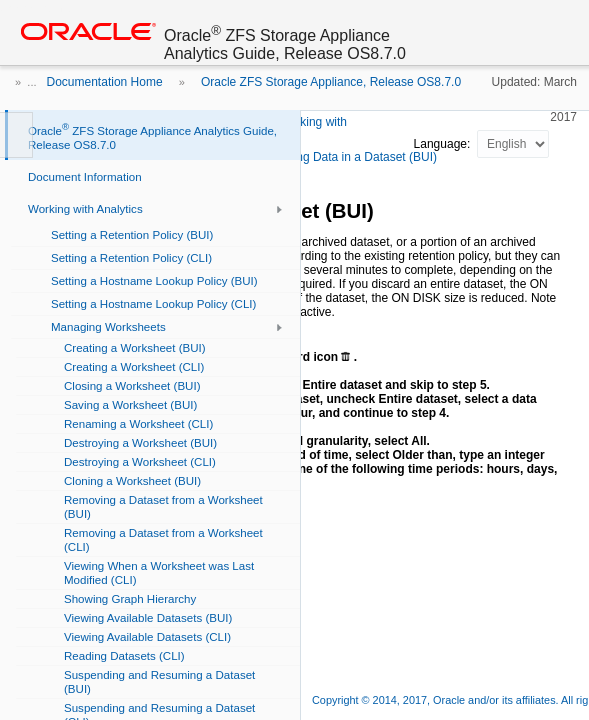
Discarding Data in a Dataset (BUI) (345, 157)
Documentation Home (105, 82)
